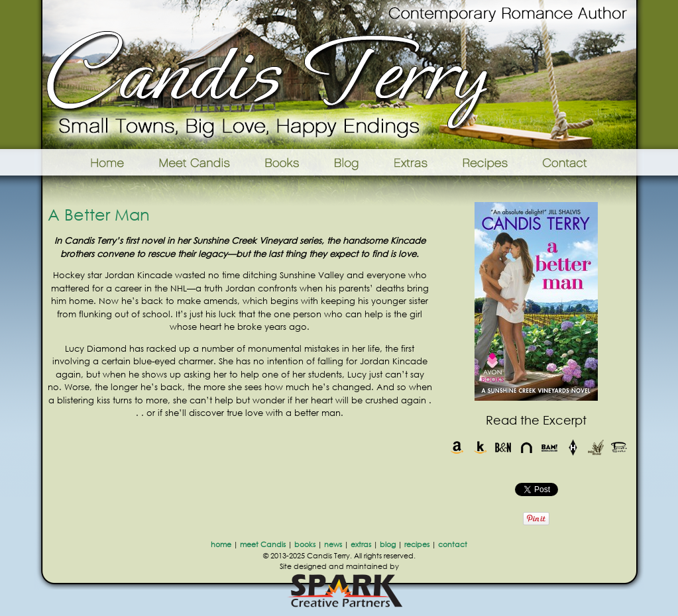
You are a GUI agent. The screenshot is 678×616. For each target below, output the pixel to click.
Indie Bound (596, 447)
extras (361, 544)
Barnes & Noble (503, 447)
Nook (527, 447)
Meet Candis (198, 162)
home (221, 544)
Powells (619, 447)
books (305, 544)
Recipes (486, 162)
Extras (410, 162)
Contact (586, 162)
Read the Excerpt (536, 420)
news (333, 544)
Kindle (480, 447)
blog (388, 544)
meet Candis (263, 544)
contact (453, 544)
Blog (346, 162)
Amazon (457, 447)
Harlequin (573, 447)
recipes (417, 544)
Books (283, 162)
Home (90, 162)
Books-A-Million (550, 447)
